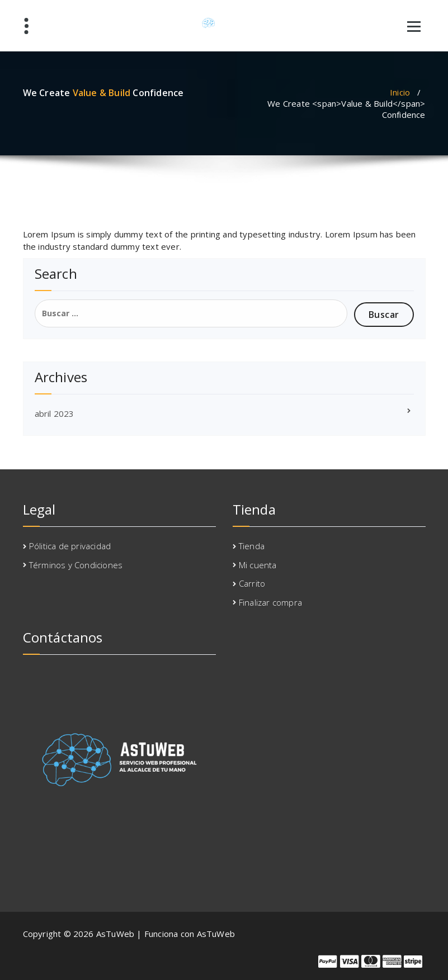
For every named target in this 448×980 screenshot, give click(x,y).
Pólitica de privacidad (70, 546)
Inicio (400, 92)
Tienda (252, 546)
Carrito (252, 583)
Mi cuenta (258, 565)
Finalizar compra (270, 602)
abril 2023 (55, 413)
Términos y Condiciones (76, 565)
